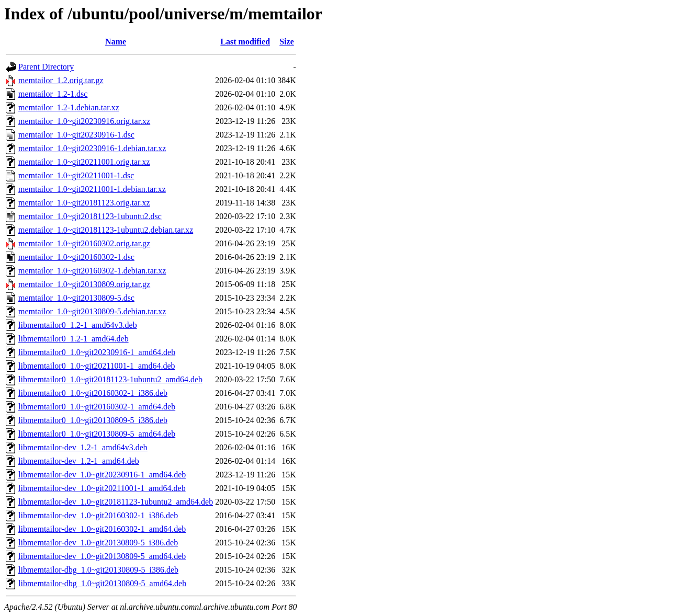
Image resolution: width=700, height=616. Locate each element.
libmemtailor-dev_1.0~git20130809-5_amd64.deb (102, 556)
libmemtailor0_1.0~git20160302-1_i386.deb (93, 393)
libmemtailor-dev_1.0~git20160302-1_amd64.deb (102, 529)
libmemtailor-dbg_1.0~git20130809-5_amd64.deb (102, 583)
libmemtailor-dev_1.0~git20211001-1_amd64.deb (102, 488)
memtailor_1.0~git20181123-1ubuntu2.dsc (90, 216)
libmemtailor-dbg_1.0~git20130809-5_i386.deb (98, 570)
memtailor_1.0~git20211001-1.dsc (76, 175)
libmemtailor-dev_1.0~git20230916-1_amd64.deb (102, 475)
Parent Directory (46, 67)
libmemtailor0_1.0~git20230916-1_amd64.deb (97, 352)
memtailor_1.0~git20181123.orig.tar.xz (84, 203)
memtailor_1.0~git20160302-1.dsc (76, 257)
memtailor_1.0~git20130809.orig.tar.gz (84, 284)
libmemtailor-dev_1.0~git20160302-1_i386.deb (98, 515)
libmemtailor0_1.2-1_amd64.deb (74, 339)
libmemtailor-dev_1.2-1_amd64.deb (79, 461)
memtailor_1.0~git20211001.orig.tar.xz (84, 162)
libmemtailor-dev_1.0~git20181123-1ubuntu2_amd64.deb (116, 502)
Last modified (245, 42)
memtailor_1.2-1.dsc (53, 94)
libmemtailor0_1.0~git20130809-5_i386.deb (93, 420)
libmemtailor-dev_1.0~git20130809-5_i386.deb (98, 543)
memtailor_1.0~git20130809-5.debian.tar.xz (92, 311)
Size (287, 42)
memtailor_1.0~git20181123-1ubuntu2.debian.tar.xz (106, 230)
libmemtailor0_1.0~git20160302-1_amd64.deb (97, 407)
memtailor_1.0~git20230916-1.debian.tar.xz (92, 148)
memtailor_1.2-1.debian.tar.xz (69, 107)
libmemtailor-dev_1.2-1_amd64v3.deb (83, 447)
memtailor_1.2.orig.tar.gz (61, 80)
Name (116, 42)
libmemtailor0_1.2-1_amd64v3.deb (78, 325)
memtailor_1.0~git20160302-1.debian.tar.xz (92, 271)
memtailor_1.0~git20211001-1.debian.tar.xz (92, 189)
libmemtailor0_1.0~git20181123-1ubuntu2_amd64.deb (110, 379)
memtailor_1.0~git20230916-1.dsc (76, 135)
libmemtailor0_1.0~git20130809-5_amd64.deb (97, 434)
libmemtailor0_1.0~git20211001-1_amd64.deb (97, 366)
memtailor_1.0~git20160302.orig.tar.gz (84, 243)
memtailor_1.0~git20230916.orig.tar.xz (84, 121)
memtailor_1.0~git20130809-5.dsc (76, 298)
